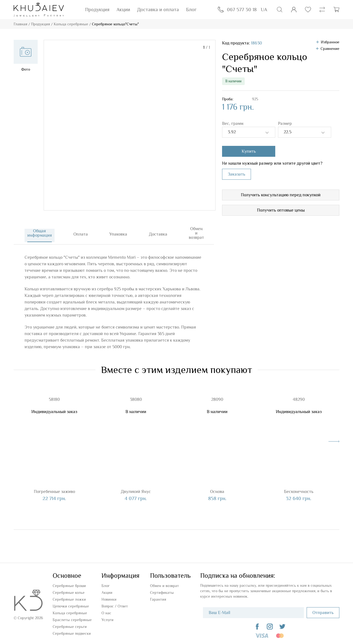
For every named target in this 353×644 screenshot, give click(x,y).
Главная (20, 24)
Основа (217, 488)
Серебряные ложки (69, 596)
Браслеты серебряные (72, 616)
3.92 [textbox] (232, 132)
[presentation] (334, 438)
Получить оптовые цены (281, 210)
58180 (54, 396)
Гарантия (158, 596)
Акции (123, 10)
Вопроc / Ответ (115, 603)
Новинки (109, 596)
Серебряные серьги (70, 623)
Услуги (107, 616)
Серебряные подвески (72, 630)
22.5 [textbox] (288, 132)
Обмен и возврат (164, 582)
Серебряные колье (69, 589)
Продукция (97, 10)
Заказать (237, 174)
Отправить (323, 609)
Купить (249, 151)
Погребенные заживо (54, 488)
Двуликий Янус (136, 488)
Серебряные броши (69, 582)
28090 (217, 396)
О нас (106, 610)
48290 (299, 396)
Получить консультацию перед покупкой (281, 195)
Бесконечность (299, 488)
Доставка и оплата (158, 10)
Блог (191, 10)
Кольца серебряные (71, 24)
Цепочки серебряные (71, 603)
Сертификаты (162, 589)
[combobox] (249, 132)
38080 (136, 396)
